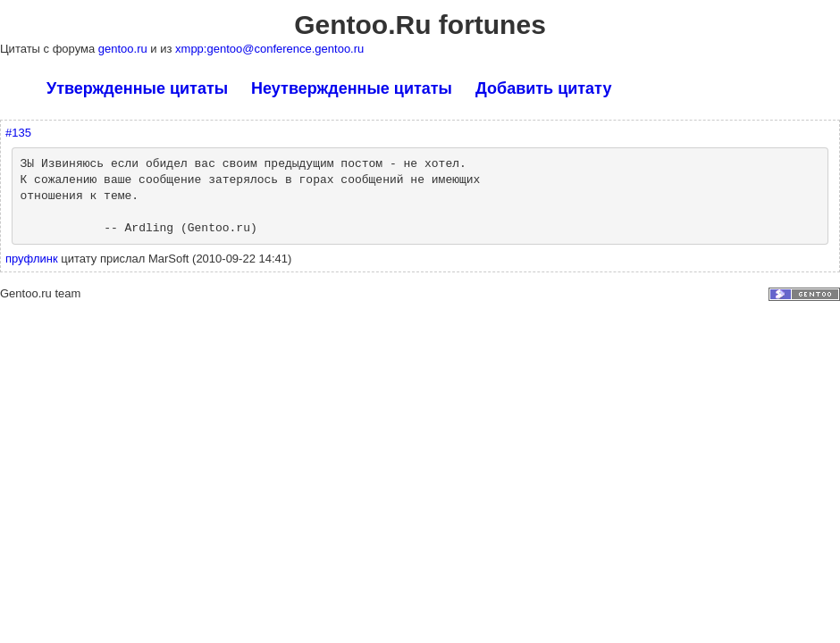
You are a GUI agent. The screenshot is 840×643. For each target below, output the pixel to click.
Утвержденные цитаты (137, 88)
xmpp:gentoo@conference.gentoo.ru (269, 49)
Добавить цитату (543, 88)
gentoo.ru (125, 49)
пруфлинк (32, 259)
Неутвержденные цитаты (352, 88)
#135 (18, 133)
